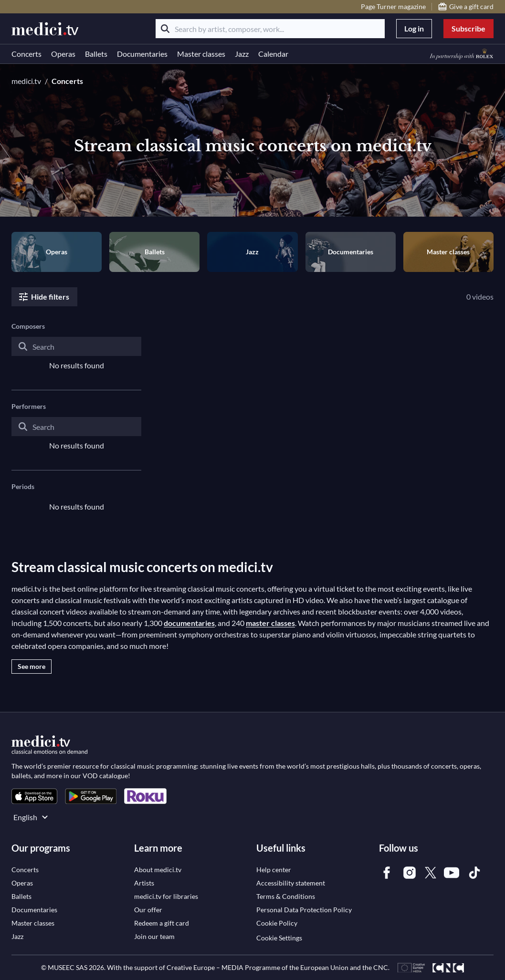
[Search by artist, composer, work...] (270, 29)
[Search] (165, 29)
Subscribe (468, 28)
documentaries (189, 623)
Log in (414, 28)
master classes (270, 623)
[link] (34, 796)
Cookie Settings (279, 938)
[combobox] (76, 354)
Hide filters (43, 297)
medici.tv (26, 81)
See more (32, 666)
